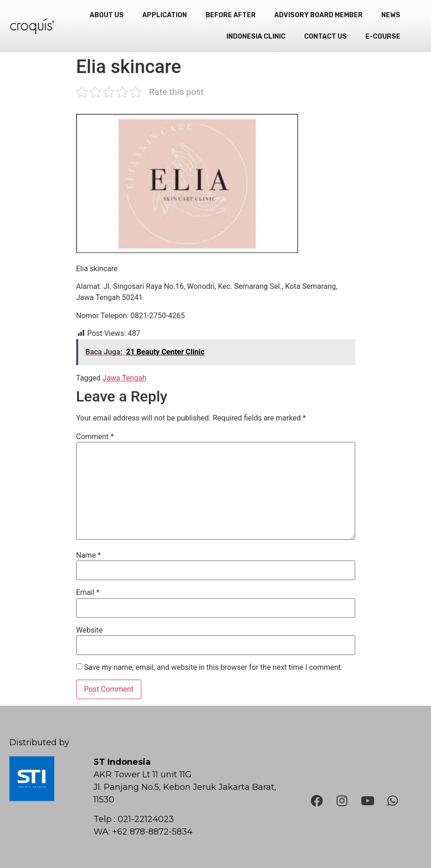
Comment (95, 437)
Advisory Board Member (318, 15)
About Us (107, 15)
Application (165, 15)
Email (88, 593)
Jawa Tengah (124, 378)
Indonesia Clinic (256, 37)
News (391, 15)
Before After (231, 15)
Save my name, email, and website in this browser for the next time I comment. (213, 668)
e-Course (383, 37)
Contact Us (325, 37)
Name (89, 555)
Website (90, 630)
